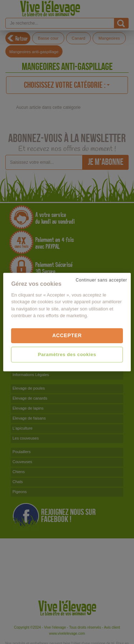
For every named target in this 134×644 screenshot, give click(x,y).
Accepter (67, 335)
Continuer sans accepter (101, 280)
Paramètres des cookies (67, 354)
